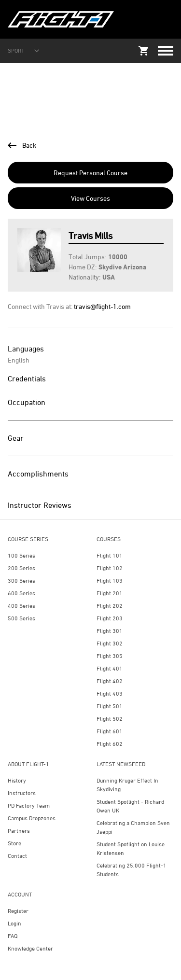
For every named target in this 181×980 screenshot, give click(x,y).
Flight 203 (110, 618)
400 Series (21, 606)
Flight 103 (110, 581)
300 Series (21, 581)
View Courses (90, 198)
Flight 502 (110, 719)
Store (14, 843)
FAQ (13, 936)
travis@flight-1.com (102, 306)
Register (18, 911)
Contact (17, 856)
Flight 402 (110, 681)
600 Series (21, 593)
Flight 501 (110, 706)
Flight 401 (110, 668)
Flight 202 (110, 606)
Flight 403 (110, 693)
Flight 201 (110, 593)
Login (14, 923)
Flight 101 (110, 555)
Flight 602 (110, 744)
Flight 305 (110, 656)
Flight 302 (110, 643)
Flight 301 (110, 631)
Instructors (22, 793)
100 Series (21, 555)
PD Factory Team (29, 805)
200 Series (21, 568)
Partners (19, 831)
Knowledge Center (30, 948)
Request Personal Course (90, 173)
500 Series (21, 618)
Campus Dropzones (32, 818)
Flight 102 (110, 568)
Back (22, 145)
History (17, 780)
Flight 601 (110, 731)
